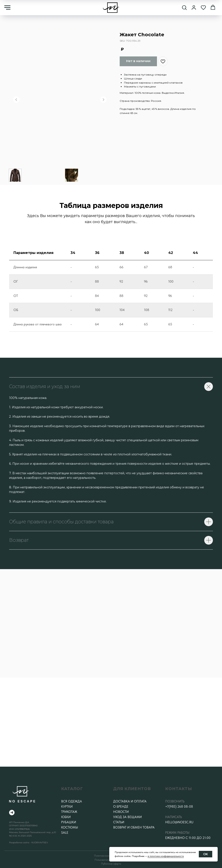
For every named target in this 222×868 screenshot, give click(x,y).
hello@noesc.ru (179, 822)
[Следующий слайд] (103, 100)
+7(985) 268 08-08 (179, 807)
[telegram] (12, 813)
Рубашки (69, 822)
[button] (184, 7)
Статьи (119, 822)
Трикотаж (69, 812)
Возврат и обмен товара (134, 827)
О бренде (121, 807)
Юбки (66, 817)
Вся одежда (72, 801)
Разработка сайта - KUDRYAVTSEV (29, 842)
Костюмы (70, 827)
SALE (65, 833)
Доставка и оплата (130, 801)
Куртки (67, 807)
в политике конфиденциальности (166, 856)
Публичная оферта (111, 864)
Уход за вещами (127, 817)
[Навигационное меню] (7, 8)
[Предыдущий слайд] (16, 100)
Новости (121, 812)
